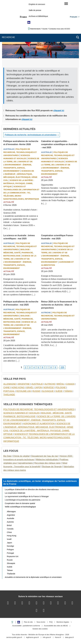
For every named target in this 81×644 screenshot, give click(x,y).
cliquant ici (59, 110)
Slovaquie (48, 391)
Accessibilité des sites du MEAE (56, 626)
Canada (70, 384)
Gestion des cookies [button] (40, 629)
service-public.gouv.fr (14, 637)
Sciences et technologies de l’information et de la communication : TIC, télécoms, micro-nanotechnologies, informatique (21, 193)
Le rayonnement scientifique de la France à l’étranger (27, 496)
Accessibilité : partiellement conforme (26, 626)
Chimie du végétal (21, 456)
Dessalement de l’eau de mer (45, 456)
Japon (38, 388)
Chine (7, 388)
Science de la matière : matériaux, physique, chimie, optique (19, 183)
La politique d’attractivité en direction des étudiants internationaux (32, 489)
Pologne (61, 388)
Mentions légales (63, 622)
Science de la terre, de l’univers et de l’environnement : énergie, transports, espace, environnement (21, 165)
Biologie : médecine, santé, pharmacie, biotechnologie (18, 253)
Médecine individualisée (47, 460)
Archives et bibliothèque (38, 16)
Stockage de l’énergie (52, 467)
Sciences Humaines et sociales (21, 413)
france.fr (58, 637)
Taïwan (68, 391)
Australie (9, 149)
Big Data (7, 456)
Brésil (60, 384)
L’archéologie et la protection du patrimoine (23, 500)
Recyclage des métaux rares (47, 463)
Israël (30, 388)
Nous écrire (41, 622)
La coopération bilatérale (15, 493)
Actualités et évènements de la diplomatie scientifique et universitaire (33, 577)
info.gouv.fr (47, 637)
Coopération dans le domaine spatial (20, 503)
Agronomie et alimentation (39, 424)
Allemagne (10, 384)
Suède (59, 391)
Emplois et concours (37, 4)
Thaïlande (9, 395)
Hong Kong (18, 388)
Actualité (9, 202)
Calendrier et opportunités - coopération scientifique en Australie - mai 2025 (59, 144)
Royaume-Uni (24, 391)
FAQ (51, 622)
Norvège (49, 388)
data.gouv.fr (69, 637)
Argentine (24, 384)
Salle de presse (35, 10)
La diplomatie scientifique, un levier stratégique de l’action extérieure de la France (40, 482)
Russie (36, 391)
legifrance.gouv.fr (32, 637)
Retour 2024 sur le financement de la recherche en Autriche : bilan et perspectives (59, 305)
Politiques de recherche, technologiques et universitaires (31, 135)
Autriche (46, 313)
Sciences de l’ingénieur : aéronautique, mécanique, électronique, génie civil (38, 427)
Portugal (9, 391)
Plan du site (28, 622)
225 (62, 367)
